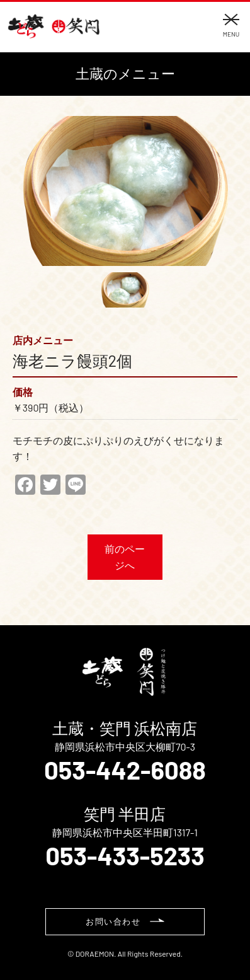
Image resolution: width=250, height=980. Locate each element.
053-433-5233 (125, 855)
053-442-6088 (125, 770)
